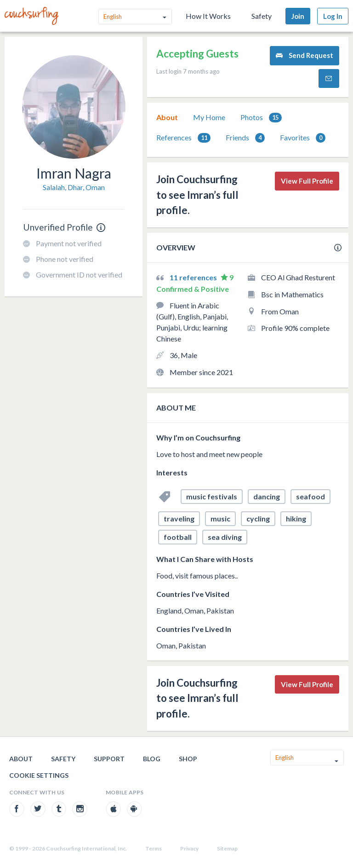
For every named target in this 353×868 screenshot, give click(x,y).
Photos (261, 118)
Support (109, 759)
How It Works (208, 16)
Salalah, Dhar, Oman (74, 187)
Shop (188, 759)
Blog (152, 759)
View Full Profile (307, 181)
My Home (209, 117)
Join (298, 16)
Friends (245, 138)
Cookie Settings (39, 775)
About (167, 117)
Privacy (189, 848)
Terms (154, 848)
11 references (194, 277)
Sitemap (227, 848)
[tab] (167, 117)
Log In (333, 16)
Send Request (305, 55)
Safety (262, 16)
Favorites (303, 138)
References (183, 138)
